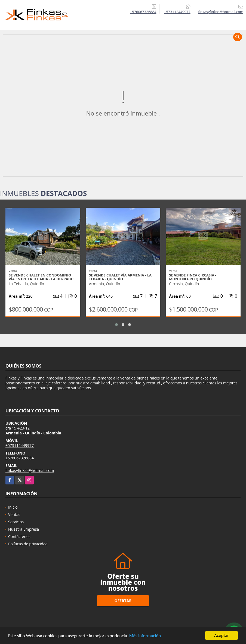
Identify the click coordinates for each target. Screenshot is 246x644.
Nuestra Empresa (24, 529)
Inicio (13, 507)
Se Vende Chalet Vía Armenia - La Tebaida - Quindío (120, 277)
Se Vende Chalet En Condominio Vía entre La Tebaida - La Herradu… (43, 277)
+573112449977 (177, 12)
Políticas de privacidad (28, 544)
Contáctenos (19, 536)
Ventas (14, 514)
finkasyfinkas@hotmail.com (30, 470)
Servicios (16, 522)
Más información (145, 636)
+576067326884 (143, 12)
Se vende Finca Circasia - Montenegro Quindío (193, 277)
